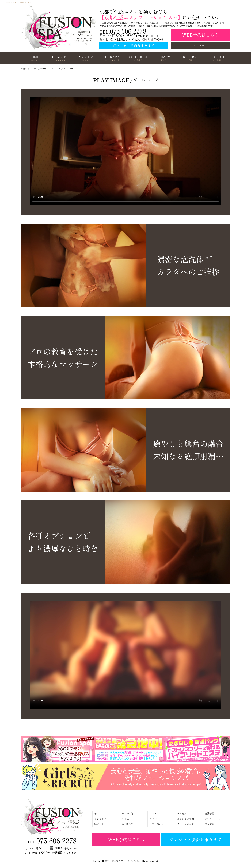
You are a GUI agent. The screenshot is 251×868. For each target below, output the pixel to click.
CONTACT (200, 45)
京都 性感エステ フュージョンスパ (121, 861)
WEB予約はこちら (200, 35)
